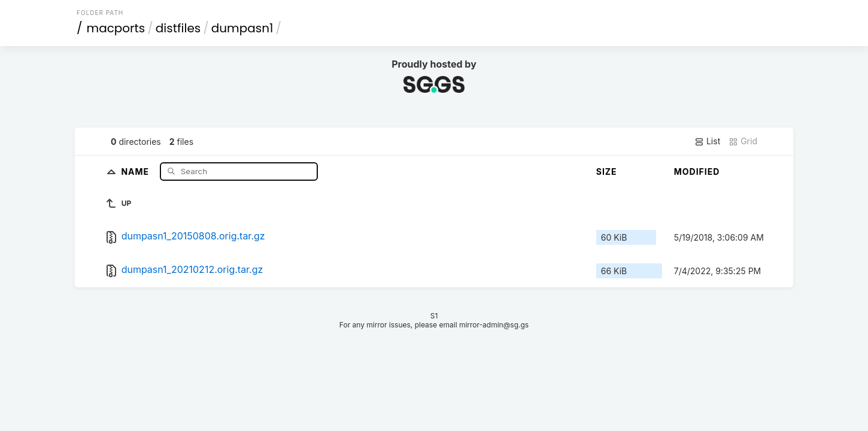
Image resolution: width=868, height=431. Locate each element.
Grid (743, 141)
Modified (697, 172)
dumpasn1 (242, 28)
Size (607, 172)
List (707, 141)
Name (136, 171)
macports (116, 28)
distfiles (178, 28)
